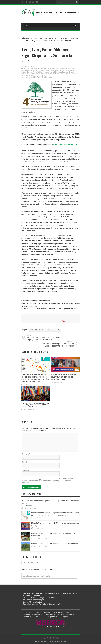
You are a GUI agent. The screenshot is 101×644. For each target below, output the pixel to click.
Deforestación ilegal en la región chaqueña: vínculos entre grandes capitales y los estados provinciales (35, 378)
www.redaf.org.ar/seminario (65, 144)
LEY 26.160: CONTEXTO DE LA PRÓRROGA (35, 405)
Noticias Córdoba (53, 330)
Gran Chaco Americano (48, 38)
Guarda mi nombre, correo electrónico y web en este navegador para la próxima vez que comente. (50, 481)
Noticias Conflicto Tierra (29, 72)
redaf (35, 67)
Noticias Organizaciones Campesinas (60, 74)
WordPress (63, 642)
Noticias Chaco (37, 330)
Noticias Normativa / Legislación (37, 74)
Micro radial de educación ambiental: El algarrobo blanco (55, 544)
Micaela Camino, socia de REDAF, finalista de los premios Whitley (64, 377)
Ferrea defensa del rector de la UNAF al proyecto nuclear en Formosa (44, 338)
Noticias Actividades (62, 69)
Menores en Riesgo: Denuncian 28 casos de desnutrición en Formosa (57, 344)
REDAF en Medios (40, 75)
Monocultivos (45, 69)
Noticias (34, 38)
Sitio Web (26, 471)
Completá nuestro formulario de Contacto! (41, 604)
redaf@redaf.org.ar (36, 600)
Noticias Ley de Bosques (60, 72)
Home (25, 38)
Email (24, 462)
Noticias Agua (34, 71)
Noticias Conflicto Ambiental (65, 71)
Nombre (25, 454)
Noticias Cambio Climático (47, 71)
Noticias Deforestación (44, 72)
